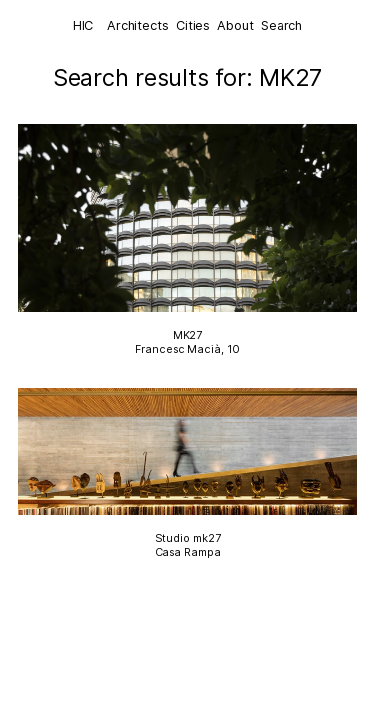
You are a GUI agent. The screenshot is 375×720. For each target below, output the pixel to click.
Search (281, 25)
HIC (83, 25)
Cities (193, 25)
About (235, 25)
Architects (138, 25)
